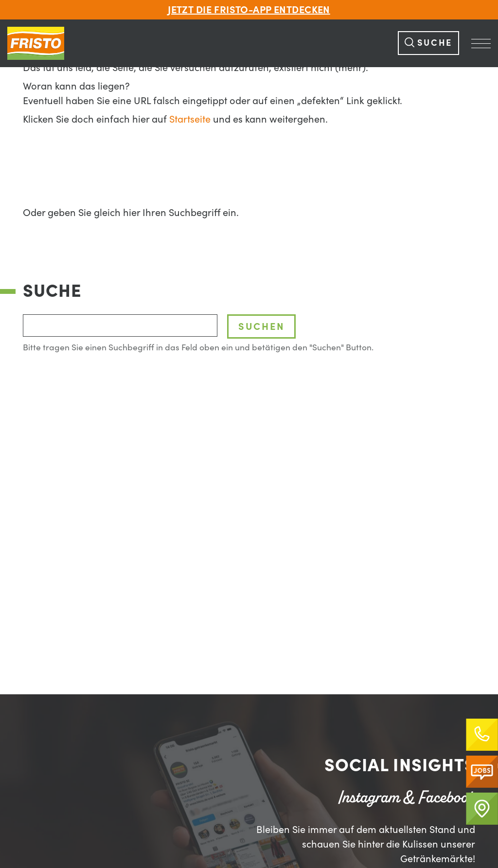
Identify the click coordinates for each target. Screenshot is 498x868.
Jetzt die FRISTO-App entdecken (249, 9)
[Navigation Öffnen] (481, 43)
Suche (428, 42)
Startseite (190, 119)
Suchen (261, 326)
